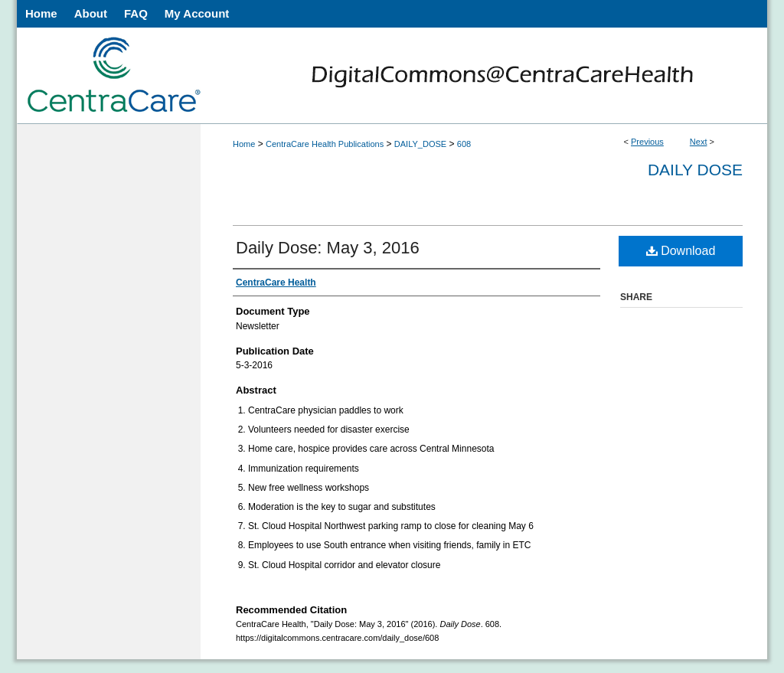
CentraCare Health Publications (325, 144)
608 (464, 144)
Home (244, 144)
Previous (647, 142)
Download (681, 251)
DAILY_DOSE (420, 144)
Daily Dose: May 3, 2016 (328, 248)
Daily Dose (695, 170)
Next (699, 142)
